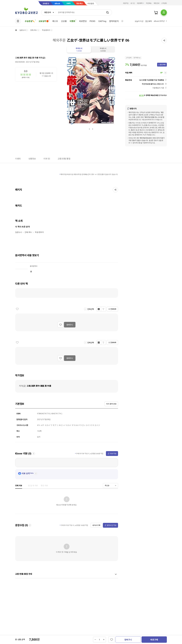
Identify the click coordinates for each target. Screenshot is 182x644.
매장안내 (156, 3)
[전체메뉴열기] (18, 21)
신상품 (64, 21)
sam (69, 3)
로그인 (133, 3)
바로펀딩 (83, 21)
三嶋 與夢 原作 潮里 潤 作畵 (27, 58)
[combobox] (49, 12)
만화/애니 (34, 30)
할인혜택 (149, 21)
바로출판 (91, 4)
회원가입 (126, 3)
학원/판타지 (46, 30)
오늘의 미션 (139, 21)
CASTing (102, 21)
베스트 (55, 21)
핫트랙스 (80, 4)
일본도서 (22, 30)
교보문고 (46, 4)
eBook (57, 4)
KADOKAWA (20, 62)
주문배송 (149, 3)
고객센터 (164, 3)
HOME (16, 30)
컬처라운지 (114, 21)
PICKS (92, 21)
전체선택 (91, 309)
